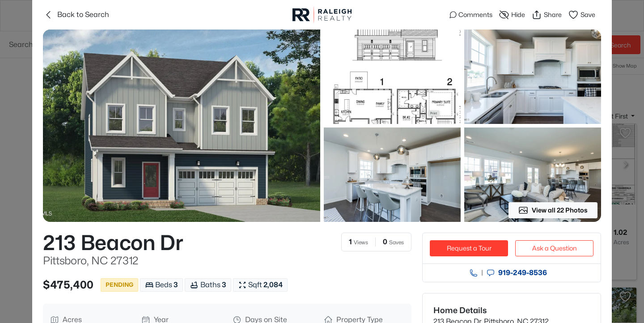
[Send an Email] (491, 273)
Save (582, 15)
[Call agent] (474, 273)
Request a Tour (469, 248)
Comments (471, 15)
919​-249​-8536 (523, 273)
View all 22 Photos (553, 210)
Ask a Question (555, 248)
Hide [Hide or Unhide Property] (512, 15)
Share (547, 15)
